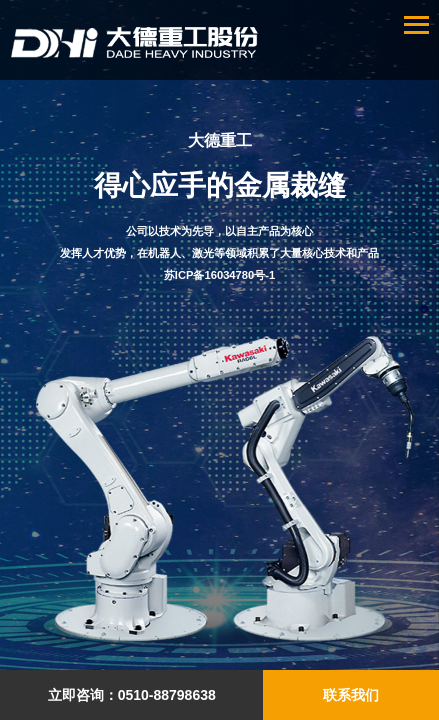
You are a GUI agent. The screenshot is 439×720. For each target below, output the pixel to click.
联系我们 (351, 695)
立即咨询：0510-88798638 (132, 695)
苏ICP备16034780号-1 (219, 275)
